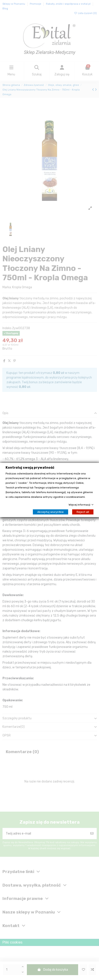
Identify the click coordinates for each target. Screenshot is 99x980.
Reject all (83, 512)
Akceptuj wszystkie (50, 512)
